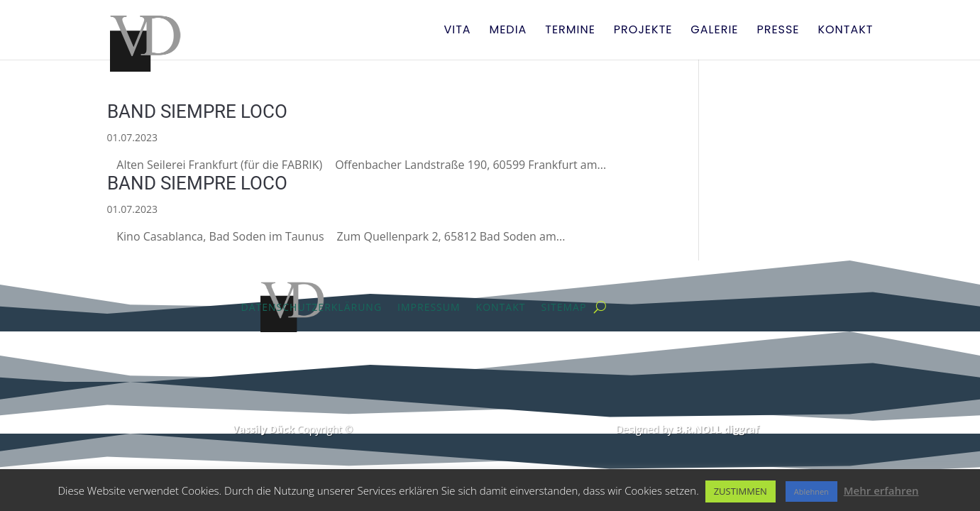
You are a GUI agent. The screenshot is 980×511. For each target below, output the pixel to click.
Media (508, 31)
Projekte (643, 31)
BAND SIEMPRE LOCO (197, 111)
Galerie (714, 31)
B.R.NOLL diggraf (717, 429)
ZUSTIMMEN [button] (740, 491)
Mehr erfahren (881, 490)
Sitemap (563, 307)
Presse (778, 31)
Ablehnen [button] (811, 491)
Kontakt (845, 31)
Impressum (429, 307)
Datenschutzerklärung (312, 307)
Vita (457, 31)
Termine (570, 31)
